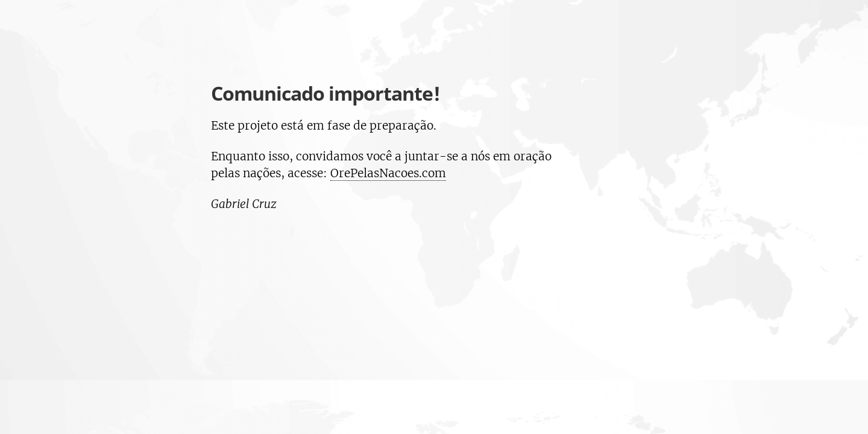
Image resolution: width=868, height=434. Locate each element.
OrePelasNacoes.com (388, 173)
